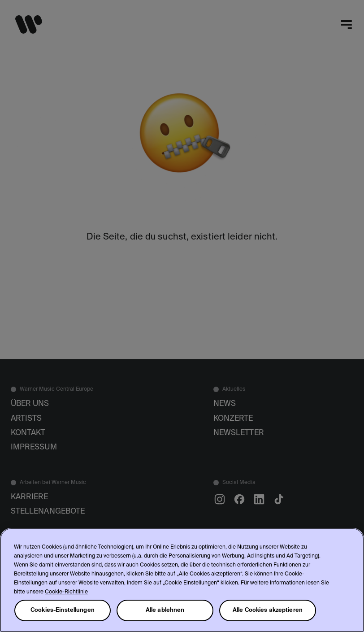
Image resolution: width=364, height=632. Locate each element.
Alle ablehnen (165, 610)
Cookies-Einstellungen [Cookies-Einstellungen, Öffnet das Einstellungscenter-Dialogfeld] (63, 610)
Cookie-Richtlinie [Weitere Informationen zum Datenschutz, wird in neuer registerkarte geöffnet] (66, 592)
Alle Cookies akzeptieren (268, 610)
